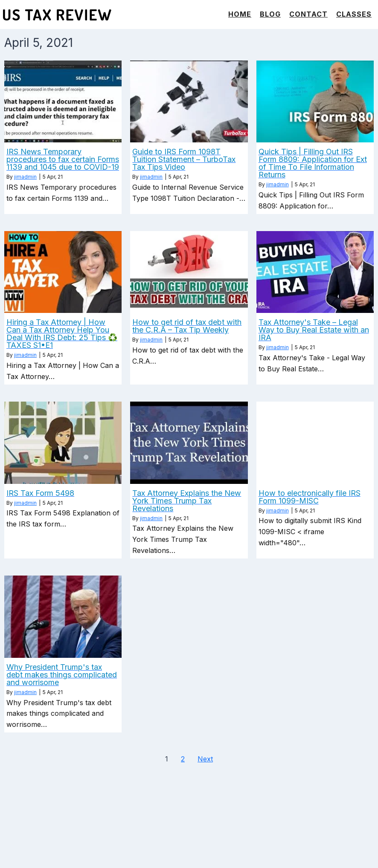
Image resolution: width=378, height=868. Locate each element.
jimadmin (25, 177)
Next (205, 759)
